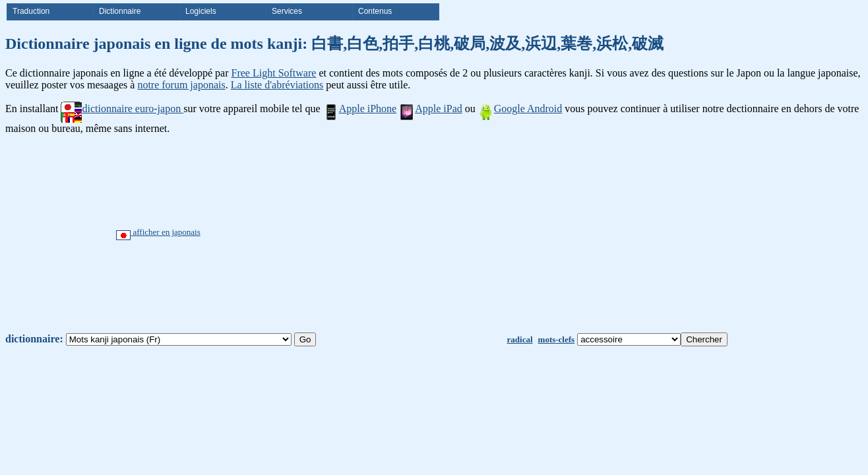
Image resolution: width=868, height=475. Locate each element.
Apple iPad (431, 109)
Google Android (520, 109)
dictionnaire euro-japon (122, 109)
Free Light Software (274, 73)
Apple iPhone (360, 109)
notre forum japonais (181, 85)
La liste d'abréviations (277, 85)
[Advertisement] (483, 234)
